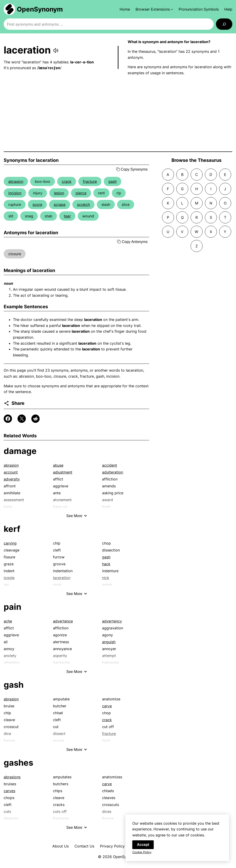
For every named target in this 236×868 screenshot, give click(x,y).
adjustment (63, 472)
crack (67, 181)
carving (10, 543)
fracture (90, 181)
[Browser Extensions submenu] (154, 9)
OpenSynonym (40, 9)
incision (15, 193)
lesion (59, 193)
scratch (83, 204)
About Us (60, 846)
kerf (12, 529)
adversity (12, 479)
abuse (58, 465)
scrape (60, 204)
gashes (18, 763)
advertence (63, 621)
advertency (112, 621)
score (37, 204)
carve (107, 706)
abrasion (16, 181)
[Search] (224, 24)
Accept (143, 845)
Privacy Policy (112, 846)
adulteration (113, 472)
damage (20, 451)
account (11, 472)
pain (12, 607)
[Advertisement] (118, 114)
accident (110, 465)
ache (8, 621)
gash (112, 181)
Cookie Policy (142, 853)
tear (67, 216)
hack (106, 564)
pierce (81, 193)
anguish (109, 642)
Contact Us (84, 846)
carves (9, 791)
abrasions (12, 777)
